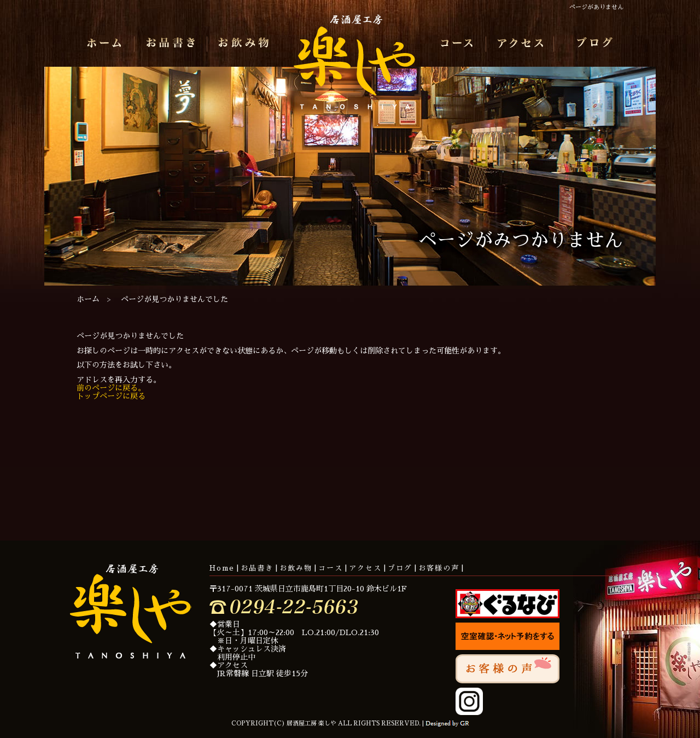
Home (222, 568)
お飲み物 (241, 44)
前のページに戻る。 (111, 388)
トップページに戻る (111, 396)
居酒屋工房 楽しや (354, 66)
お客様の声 (439, 568)
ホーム (107, 44)
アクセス (523, 44)
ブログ (593, 44)
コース (456, 44)
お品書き (171, 44)
